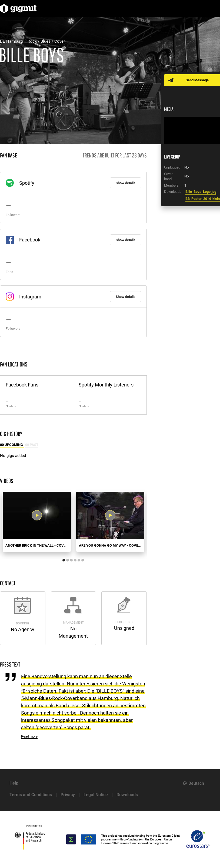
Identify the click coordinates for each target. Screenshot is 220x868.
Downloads (127, 795)
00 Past (32, 445)
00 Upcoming (12, 445)
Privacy (68, 795)
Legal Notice (96, 795)
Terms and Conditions (31, 795)
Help (14, 783)
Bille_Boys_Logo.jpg (201, 192)
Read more (29, 736)
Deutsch (196, 783)
